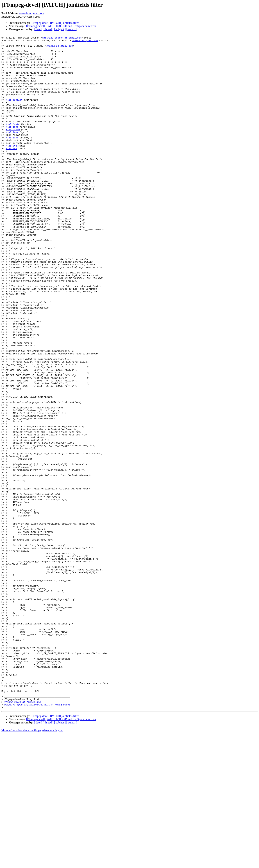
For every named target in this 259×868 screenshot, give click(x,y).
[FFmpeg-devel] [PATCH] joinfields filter (55, 23)
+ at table (13, 142)
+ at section (14, 113)
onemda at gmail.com (31, 13)
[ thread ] (48, 29)
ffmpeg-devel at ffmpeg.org (23, 835)
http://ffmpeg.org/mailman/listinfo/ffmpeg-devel (37, 838)
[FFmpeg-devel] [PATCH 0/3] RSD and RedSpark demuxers (61, 26)
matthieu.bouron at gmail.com (62, 38)
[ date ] (38, 29)
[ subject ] (60, 29)
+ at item (12, 145)
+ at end (11, 168)
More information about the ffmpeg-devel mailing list (32, 865)
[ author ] (72, 29)
